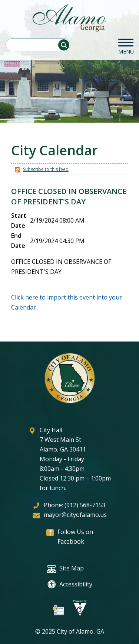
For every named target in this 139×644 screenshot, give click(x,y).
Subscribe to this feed (46, 169)
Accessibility (70, 584)
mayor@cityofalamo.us (75, 515)
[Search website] (38, 45)
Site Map (65, 569)
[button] (64, 45)
